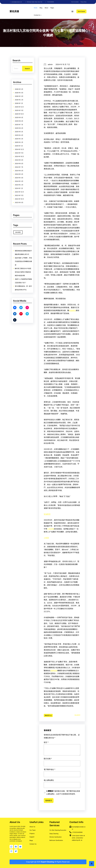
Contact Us (33, 844)
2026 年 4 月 (21, 126)
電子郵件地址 (57, 775)
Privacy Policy (84, 2)
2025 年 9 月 (21, 134)
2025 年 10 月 (21, 133)
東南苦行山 (48, 715)
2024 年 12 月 (22, 145)
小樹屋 (46, 538)
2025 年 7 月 (21, 137)
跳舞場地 (54, 671)
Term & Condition (75, 2)
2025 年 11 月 (21, 132)
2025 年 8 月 (21, 136)
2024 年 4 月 (21, 154)
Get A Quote (81, 11)
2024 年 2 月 (21, 156)
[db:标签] (77, 715)
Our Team (33, 830)
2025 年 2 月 (21, 142)
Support (32, 837)
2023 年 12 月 (22, 158)
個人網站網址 (57, 779)
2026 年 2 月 (21, 129)
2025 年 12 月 (21, 131)
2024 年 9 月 (21, 148)
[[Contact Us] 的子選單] (41, 15)
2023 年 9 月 (21, 162)
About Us (32, 827)
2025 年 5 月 (21, 139)
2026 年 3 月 (21, 127)
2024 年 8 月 (21, 149)
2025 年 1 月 (21, 143)
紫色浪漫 (14, 11)
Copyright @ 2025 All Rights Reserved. (48, 862)
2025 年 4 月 (21, 140)
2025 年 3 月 (21, 141)
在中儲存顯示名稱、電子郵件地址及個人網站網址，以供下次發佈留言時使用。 (62, 784)
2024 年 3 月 (21, 155)
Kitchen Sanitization (56, 837)
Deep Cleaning (54, 834)
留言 (56, 765)
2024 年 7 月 (21, 150)
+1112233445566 (77, 832)
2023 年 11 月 (21, 160)
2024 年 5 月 (21, 153)
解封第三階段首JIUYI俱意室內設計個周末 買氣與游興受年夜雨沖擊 (23, 268)
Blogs (31, 840)
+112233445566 (50, 2)
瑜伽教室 (72, 310)
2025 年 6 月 (21, 138)
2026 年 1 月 (21, 130)
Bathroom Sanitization (56, 840)
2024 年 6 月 (21, 152)
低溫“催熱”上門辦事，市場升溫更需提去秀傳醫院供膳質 (23, 265)
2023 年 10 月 (22, 161)
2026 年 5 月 (21, 125)
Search (27, 68)
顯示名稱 (56, 771)
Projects (32, 833)
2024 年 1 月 (21, 157)
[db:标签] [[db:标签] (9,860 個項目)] (21, 230)
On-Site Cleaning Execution (58, 830)
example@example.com (17, 2)
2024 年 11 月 (21, 146)
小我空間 (51, 529)
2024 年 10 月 (22, 147)
